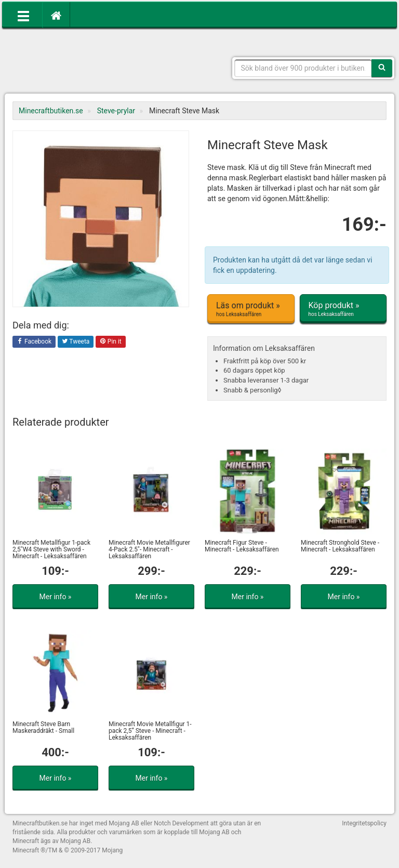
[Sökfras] (303, 68)
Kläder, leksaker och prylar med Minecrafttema (88, 62)
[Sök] (382, 68)
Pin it (111, 342)
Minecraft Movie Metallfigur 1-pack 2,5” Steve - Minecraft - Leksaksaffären (150, 731)
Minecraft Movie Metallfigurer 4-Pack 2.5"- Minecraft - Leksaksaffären (149, 549)
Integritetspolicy (364, 823)
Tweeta (76, 342)
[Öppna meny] (23, 15)
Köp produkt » (343, 309)
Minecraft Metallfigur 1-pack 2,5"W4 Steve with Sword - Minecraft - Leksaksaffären (51, 549)
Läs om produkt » (251, 309)
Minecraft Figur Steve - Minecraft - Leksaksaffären (242, 546)
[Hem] (56, 15)
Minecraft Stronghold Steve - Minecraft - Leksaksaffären (340, 546)
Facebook (34, 342)
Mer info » (56, 597)
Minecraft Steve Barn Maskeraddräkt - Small (43, 727)
